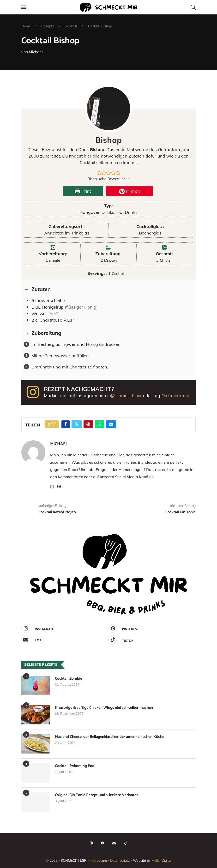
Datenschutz (120, 861)
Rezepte (48, 26)
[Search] (193, 7)
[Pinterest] (151, 628)
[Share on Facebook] (66, 424)
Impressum (98, 861)
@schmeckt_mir (126, 396)
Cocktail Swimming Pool (75, 766)
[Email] (64, 640)
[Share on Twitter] (77, 424)
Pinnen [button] (130, 191)
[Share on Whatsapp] (99, 424)
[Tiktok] (151, 640)
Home (26, 26)
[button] (99, 173)
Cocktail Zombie (69, 679)
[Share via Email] (111, 424)
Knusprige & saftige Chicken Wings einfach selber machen (104, 708)
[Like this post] (54, 424)
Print (83, 191)
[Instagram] (64, 628)
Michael (36, 52)
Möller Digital (161, 861)
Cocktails (71, 26)
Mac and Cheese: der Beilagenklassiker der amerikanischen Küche (110, 737)
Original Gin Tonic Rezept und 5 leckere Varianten (97, 795)
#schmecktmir (175, 396)
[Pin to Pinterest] (88, 424)
